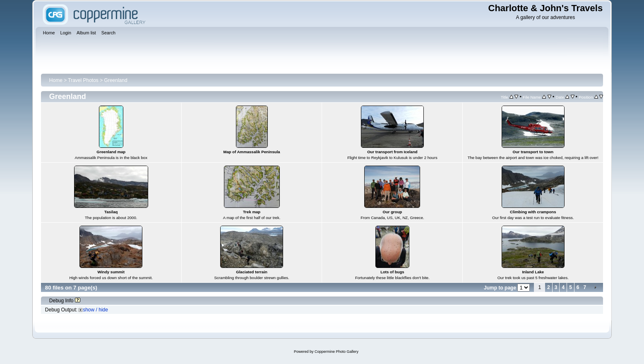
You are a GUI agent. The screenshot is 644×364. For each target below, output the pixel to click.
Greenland (116, 80)
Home (56, 80)
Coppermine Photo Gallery (336, 352)
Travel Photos (83, 80)
